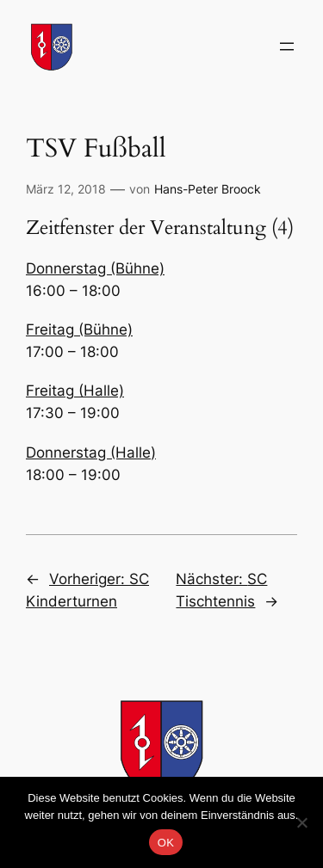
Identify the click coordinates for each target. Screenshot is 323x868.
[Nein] (301, 822)
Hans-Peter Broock (208, 189)
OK (166, 843)
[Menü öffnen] (287, 46)
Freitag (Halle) (75, 391)
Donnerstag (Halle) (91, 452)
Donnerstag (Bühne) (95, 268)
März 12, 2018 (66, 189)
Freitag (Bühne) (79, 329)
